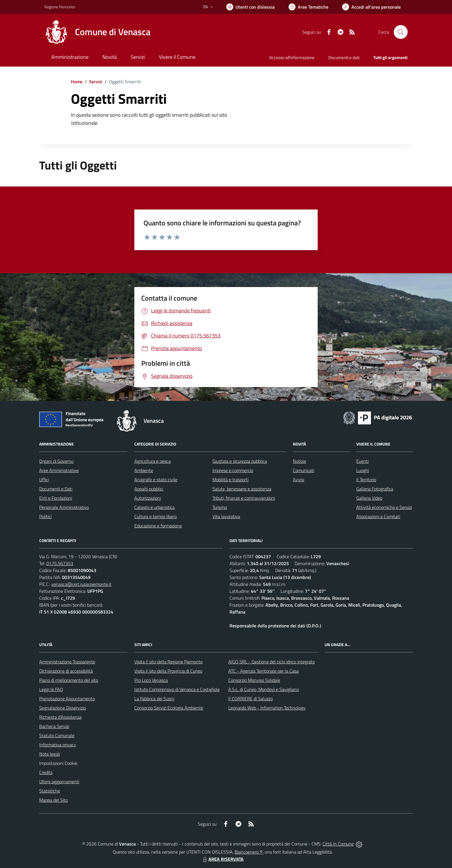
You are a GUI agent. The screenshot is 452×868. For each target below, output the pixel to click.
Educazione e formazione (158, 526)
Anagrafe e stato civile (156, 480)
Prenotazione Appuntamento (67, 699)
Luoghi (363, 470)
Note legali (50, 754)
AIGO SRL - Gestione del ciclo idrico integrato (272, 662)
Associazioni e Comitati (378, 516)
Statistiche (50, 791)
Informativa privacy (58, 745)
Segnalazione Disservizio (63, 708)
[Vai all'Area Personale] (371, 7)
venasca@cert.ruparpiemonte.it (81, 584)
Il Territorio (366, 480)
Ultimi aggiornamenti (59, 782)
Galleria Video (369, 498)
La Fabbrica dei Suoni (154, 699)
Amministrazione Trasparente (67, 662)
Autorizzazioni (148, 498)
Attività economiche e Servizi (384, 507)
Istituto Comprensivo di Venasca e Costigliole (177, 689)
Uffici (44, 480)
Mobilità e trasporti (230, 480)
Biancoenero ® (249, 852)
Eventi (362, 461)
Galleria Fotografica (375, 489)
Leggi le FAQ (51, 689)
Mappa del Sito (53, 800)
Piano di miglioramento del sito (69, 680)
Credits (46, 772)
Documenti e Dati (56, 489)
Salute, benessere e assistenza (242, 489)
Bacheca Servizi (54, 726)
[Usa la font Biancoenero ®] (251, 7)
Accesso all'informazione (292, 57)
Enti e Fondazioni (56, 498)
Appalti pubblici (149, 489)
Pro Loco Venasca (151, 680)
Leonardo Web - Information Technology (267, 708)
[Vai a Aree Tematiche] (308, 7)
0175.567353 (60, 563)
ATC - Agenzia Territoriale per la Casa (263, 671)
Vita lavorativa (226, 516)
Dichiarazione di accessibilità (66, 671)
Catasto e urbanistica (155, 507)
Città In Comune (338, 844)
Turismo (220, 507)
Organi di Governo (56, 461)
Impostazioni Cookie (58, 763)
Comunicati (304, 470)
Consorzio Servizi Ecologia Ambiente (169, 708)
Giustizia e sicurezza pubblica (240, 461)
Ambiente (144, 470)
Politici (45, 516)
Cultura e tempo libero (156, 516)
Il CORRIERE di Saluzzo (251, 699)
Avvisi (298, 480)
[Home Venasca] (97, 32)
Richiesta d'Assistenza (60, 717)
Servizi (96, 82)
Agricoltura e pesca (152, 461)
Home (77, 82)
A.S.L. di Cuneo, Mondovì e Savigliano (264, 689)
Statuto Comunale (57, 735)
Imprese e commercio (233, 470)
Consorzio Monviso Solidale (254, 680)
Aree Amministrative (59, 470)
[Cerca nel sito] (401, 32)
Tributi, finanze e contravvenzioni (244, 498)
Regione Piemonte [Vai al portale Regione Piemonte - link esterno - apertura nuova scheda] (60, 7)
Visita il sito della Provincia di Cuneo (168, 671)
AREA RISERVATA (223, 859)
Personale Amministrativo (64, 507)
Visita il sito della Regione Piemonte (168, 662)
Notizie (300, 461)
